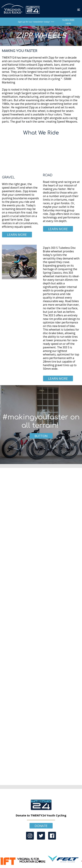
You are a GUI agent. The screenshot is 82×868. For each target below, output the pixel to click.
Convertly (45, 867)
